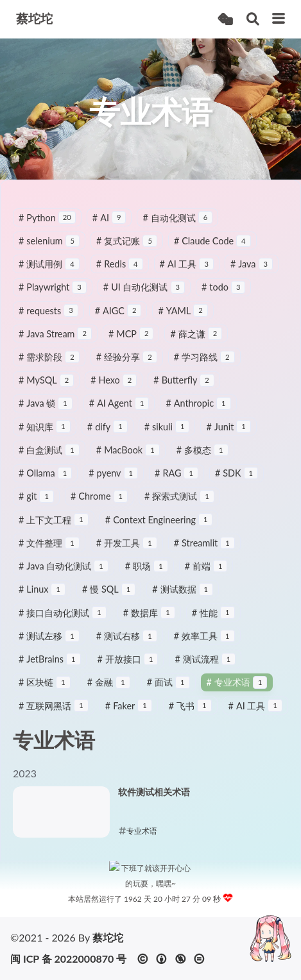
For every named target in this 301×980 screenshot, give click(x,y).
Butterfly (184, 387)
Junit (228, 434)
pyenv (113, 480)
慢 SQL (109, 596)
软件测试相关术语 (154, 799)
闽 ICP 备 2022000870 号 (68, 959)
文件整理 (49, 550)
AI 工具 (187, 271)
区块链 (45, 689)
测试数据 (183, 596)
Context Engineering (159, 527)
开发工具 (127, 550)
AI (109, 225)
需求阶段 (49, 364)
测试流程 (205, 666)
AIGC (118, 318)
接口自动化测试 (63, 620)
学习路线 (204, 364)
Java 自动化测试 (64, 573)
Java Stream (55, 341)
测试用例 (49, 271)
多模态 (202, 457)
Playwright (53, 294)
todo (223, 294)
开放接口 (128, 666)
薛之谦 (196, 341)
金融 (109, 689)
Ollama (45, 480)
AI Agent (119, 411)
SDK (236, 480)
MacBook (128, 457)
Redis (120, 271)
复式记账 (127, 248)
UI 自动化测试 (144, 294)
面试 (168, 689)
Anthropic (198, 411)
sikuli (167, 434)
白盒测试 (49, 457)
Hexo (114, 387)
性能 (213, 620)
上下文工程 (54, 527)
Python (47, 225)
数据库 (149, 620)
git (36, 504)
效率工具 (204, 643)
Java (252, 271)
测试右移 (127, 643)
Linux (42, 596)
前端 (206, 573)
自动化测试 (177, 225)
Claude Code (212, 248)
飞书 (190, 713)
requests (48, 318)
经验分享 (127, 364)
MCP (131, 341)
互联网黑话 (54, 713)
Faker (129, 713)
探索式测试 (179, 504)
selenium (49, 248)
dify (107, 434)
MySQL (46, 387)
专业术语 (237, 689)
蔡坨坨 (108, 937)
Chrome (99, 504)
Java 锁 (46, 411)
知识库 (45, 434)
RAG (176, 480)
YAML (183, 318)
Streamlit (204, 550)
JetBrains (50, 666)
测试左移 (49, 643)
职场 (147, 573)
